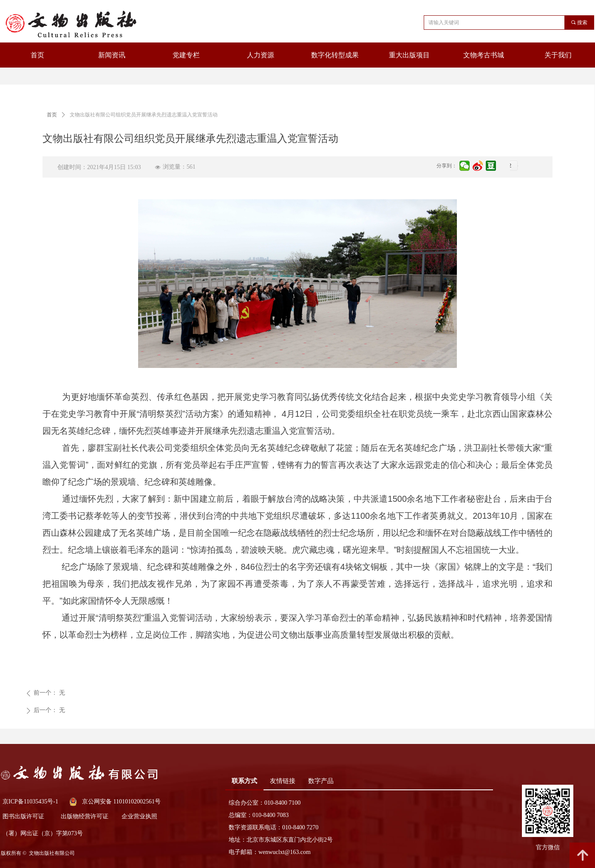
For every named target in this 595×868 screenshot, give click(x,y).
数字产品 (321, 781)
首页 (52, 115)
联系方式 (244, 781)
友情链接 (283, 781)
